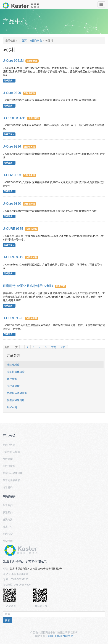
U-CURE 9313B (14, 118)
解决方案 (60, 286)
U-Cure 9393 (12, 175)
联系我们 (8, 512)
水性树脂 (12, 379)
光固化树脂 (36, 41)
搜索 (7, 620)
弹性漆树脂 (13, 386)
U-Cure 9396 (12, 147)
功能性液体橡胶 (16, 372)
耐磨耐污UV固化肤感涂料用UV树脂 (28, 286)
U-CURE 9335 (13, 229)
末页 (63, 347)
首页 (24, 41)
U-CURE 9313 (13, 257)
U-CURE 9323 (13, 318)
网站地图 (8, 541)
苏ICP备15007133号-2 (60, 636)
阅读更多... (9, 81)
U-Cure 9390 (12, 204)
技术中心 (8, 527)
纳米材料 (12, 407)
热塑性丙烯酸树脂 (17, 393)
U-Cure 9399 (12, 93)
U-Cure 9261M (13, 61)
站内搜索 (8, 534)
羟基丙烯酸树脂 (16, 400)
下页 (54, 347)
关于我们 (8, 505)
